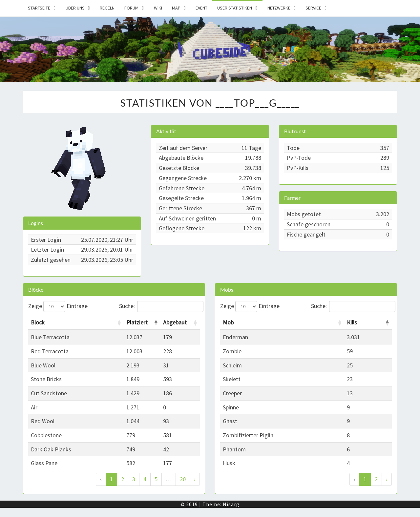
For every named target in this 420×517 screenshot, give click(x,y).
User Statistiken (235, 8)
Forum (131, 8)
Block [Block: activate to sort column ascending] (38, 322)
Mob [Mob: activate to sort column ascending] (228, 322)
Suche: (160, 306)
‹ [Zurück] (101, 479)
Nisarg (231, 504)
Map (176, 8)
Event (201, 8)
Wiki (158, 8)
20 (183, 479)
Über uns (75, 8)
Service (313, 8)
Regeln (107, 8)
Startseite (39, 8)
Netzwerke (279, 8)
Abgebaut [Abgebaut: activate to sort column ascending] (175, 322)
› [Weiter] (195, 479)
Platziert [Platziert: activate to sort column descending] (137, 322)
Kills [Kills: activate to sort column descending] (352, 322)
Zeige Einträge (58, 306)
